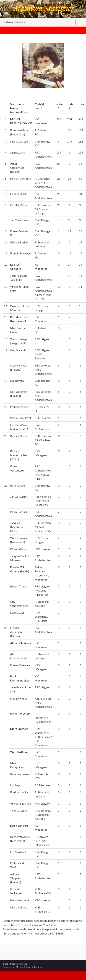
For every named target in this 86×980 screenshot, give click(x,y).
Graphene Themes (33, 967)
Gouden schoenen (20, 30)
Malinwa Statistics (14, 22)
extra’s (6, 30)
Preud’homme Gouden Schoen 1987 (49, 30)
